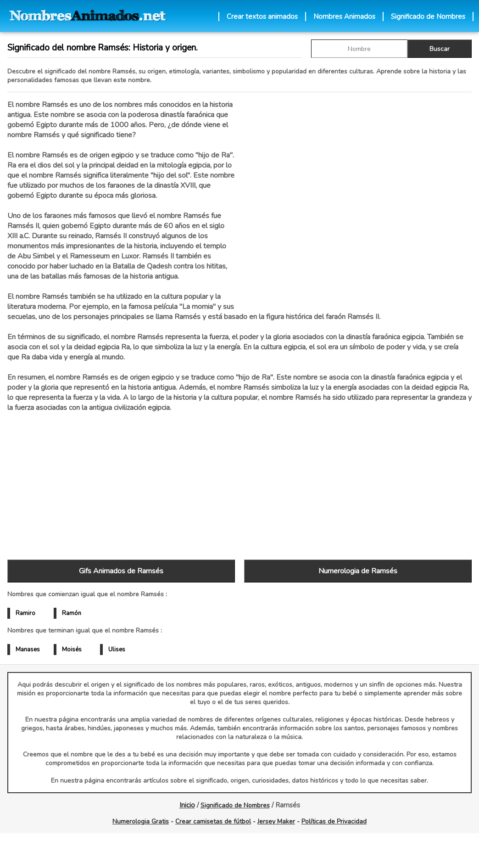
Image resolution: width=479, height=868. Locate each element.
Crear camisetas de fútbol (213, 821)
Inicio (187, 805)
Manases (28, 650)
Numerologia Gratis (141, 821)
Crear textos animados (262, 17)
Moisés (72, 650)
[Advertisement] (358, 197)
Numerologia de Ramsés (358, 571)
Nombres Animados (344, 17)
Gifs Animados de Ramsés (121, 571)
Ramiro (25, 613)
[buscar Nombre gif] (359, 49)
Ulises (117, 650)
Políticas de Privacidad (334, 821)
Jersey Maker (276, 821)
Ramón (72, 613)
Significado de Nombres (428, 17)
